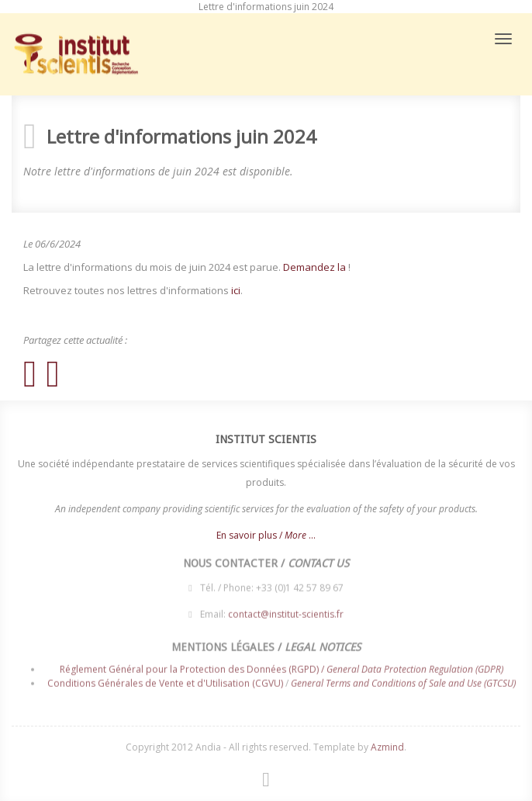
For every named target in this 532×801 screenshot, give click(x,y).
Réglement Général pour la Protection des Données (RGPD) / (282, 667)
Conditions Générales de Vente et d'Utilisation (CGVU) (165, 680)
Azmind (387, 747)
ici (236, 290)
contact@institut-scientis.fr (286, 612)
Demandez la (314, 267)
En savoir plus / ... (266, 535)
